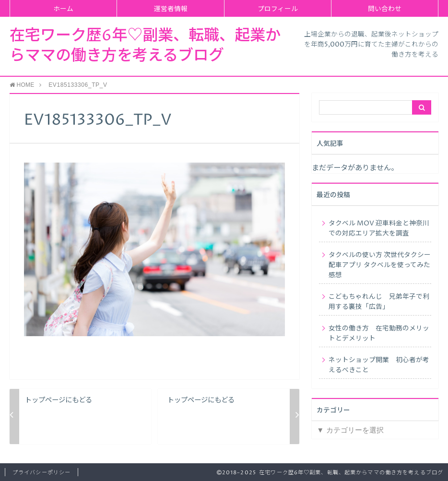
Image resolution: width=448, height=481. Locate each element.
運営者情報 (171, 9)
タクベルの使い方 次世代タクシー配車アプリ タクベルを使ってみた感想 (380, 265)
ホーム (63, 9)
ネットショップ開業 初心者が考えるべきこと (379, 365)
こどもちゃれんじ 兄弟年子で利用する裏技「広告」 (379, 302)
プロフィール (278, 9)
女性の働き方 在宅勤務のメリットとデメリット (379, 334)
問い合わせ (385, 9)
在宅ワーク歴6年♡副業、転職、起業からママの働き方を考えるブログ (145, 46)
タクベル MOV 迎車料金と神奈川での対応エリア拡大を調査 (379, 229)
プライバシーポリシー (41, 473)
